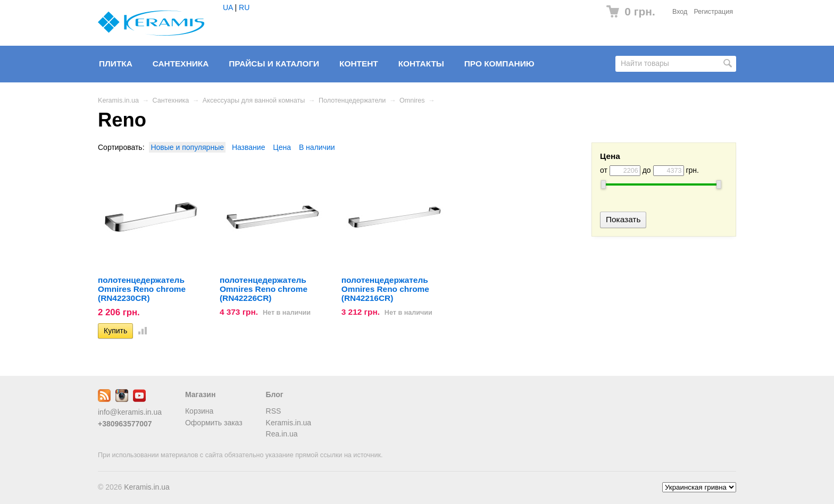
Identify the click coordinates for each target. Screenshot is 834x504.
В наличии (317, 147)
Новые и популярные (187, 147)
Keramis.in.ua (118, 100)
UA (228, 7)
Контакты (421, 64)
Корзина (199, 411)
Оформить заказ (214, 423)
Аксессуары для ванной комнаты (254, 100)
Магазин (200, 394)
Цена (282, 147)
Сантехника (181, 64)
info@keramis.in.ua (130, 412)
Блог (275, 394)
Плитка (116, 64)
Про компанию (499, 64)
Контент (359, 64)
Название (249, 147)
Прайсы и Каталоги (274, 64)
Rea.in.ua (282, 434)
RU (244, 7)
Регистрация (713, 12)
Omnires (412, 100)
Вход (680, 12)
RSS (274, 411)
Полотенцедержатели (352, 100)
